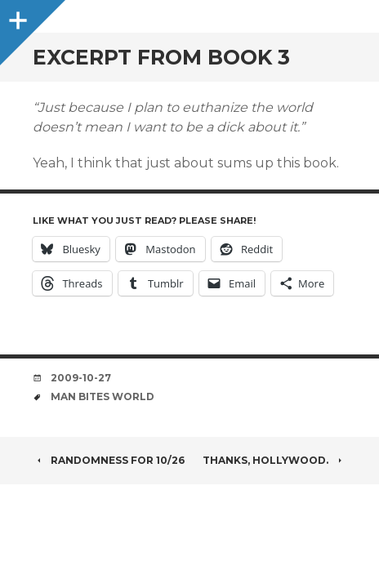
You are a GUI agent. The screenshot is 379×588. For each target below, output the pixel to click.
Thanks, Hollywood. (274, 460)
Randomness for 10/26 (109, 460)
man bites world (103, 396)
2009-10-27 (81, 378)
